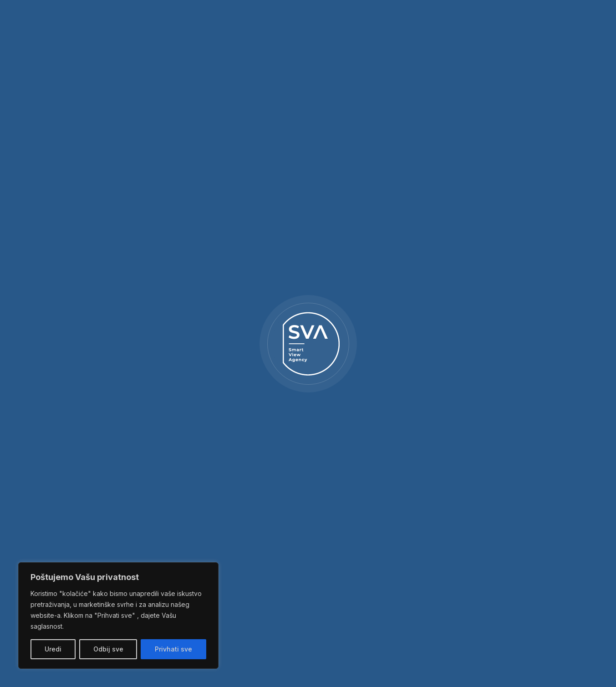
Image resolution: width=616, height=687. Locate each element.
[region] (118, 616)
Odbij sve (108, 649)
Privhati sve (173, 649)
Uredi (53, 649)
